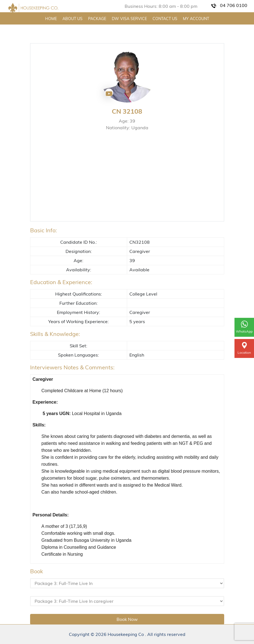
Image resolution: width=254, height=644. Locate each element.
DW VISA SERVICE (129, 19)
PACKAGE (97, 19)
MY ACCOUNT (196, 19)
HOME (51, 19)
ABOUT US (72, 19)
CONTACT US (165, 19)
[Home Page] (33, 8)
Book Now (127, 619)
